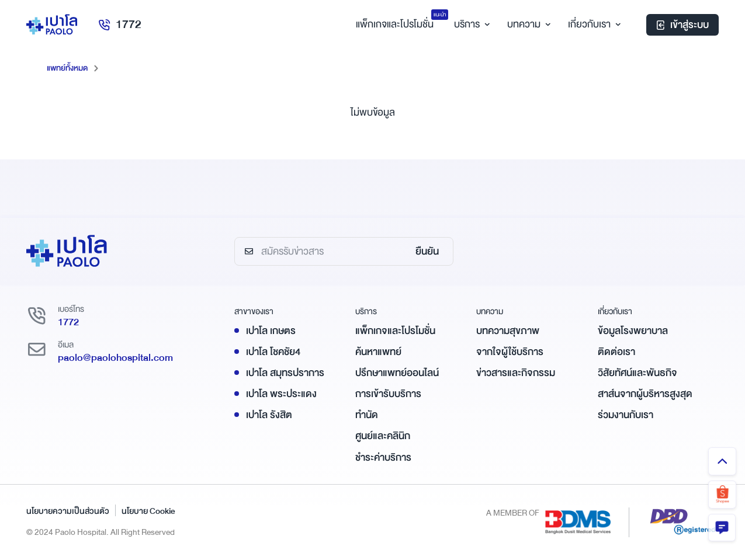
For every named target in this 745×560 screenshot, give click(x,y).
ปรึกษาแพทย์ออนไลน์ (397, 373)
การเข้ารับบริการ (388, 394)
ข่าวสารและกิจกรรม (516, 373)
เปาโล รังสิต (269, 415)
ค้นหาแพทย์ (378, 351)
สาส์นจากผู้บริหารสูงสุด (645, 394)
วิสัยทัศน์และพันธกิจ (637, 373)
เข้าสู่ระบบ (682, 26)
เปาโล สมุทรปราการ (285, 373)
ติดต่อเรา (616, 351)
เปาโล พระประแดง (281, 394)
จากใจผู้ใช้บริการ (510, 351)
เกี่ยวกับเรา (593, 25)
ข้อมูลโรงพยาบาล (633, 330)
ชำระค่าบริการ (383, 457)
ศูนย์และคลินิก (383, 436)
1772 (122, 25)
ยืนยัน (427, 251)
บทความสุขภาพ (508, 330)
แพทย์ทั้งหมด (69, 68)
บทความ (527, 25)
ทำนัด (367, 415)
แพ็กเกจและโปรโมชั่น (395, 330)
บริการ (470, 25)
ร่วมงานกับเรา (626, 415)
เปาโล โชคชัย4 (273, 351)
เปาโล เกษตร (271, 330)
